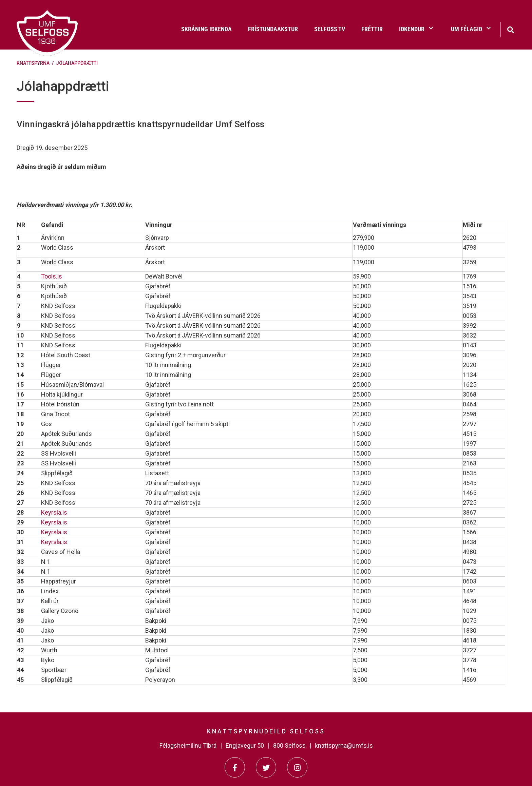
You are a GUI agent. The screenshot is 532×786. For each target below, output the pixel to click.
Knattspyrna (33, 63)
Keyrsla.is (54, 512)
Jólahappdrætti (77, 63)
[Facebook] (235, 767)
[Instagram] (297, 767)
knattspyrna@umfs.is (344, 745)
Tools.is (52, 276)
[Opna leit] (510, 29)
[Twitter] (266, 767)
